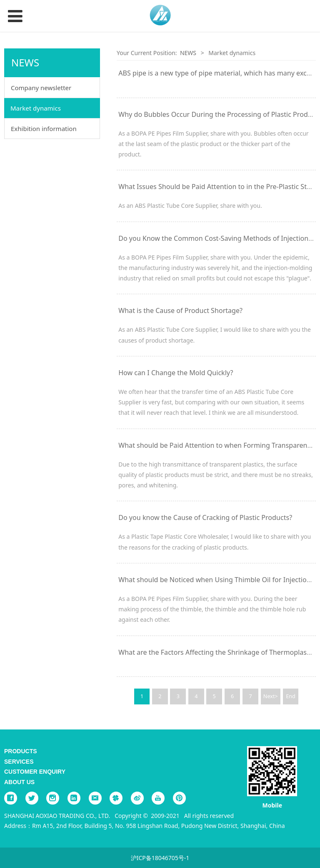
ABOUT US (19, 782)
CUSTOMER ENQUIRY (35, 772)
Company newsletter (41, 88)
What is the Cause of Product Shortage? (180, 310)
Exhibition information (44, 129)
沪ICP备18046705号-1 (160, 858)
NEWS (188, 53)
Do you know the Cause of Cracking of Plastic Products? (205, 517)
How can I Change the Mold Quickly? (176, 373)
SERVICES (19, 762)
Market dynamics (36, 108)
